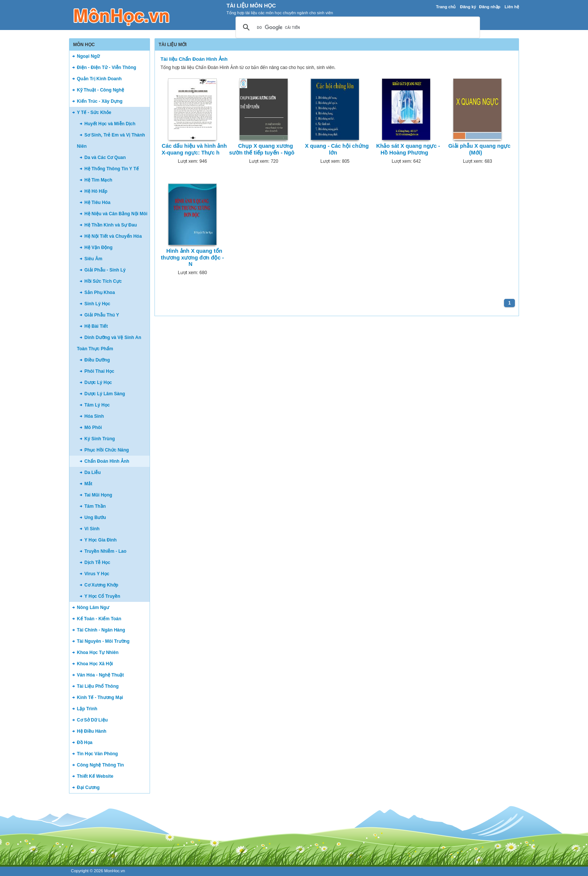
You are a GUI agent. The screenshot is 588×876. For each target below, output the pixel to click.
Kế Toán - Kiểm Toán (99, 619)
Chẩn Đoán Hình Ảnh (107, 461)
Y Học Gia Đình (100, 540)
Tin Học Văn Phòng (97, 754)
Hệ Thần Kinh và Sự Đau (111, 225)
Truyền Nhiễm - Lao (105, 551)
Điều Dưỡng (97, 360)
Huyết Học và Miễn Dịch (110, 124)
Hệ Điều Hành (92, 731)
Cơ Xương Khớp (101, 585)
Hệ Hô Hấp (96, 191)
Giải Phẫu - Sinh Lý (105, 270)
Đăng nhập (490, 7)
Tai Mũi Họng (98, 495)
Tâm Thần (95, 506)
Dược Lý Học (98, 382)
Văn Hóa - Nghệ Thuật (100, 675)
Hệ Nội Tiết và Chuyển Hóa (113, 236)
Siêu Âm (93, 259)
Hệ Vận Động (98, 247)
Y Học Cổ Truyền (102, 596)
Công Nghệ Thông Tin (100, 765)
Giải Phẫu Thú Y (102, 315)
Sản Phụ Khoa (100, 292)
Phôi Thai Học (99, 371)
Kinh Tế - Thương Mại (100, 697)
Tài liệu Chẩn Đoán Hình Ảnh (194, 59)
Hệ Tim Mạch (98, 180)
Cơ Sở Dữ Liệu (92, 720)
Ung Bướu (95, 517)
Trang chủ (446, 7)
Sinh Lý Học (97, 304)
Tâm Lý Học (97, 405)
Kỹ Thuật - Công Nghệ (100, 90)
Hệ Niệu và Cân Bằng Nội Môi (116, 214)
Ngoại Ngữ (88, 56)
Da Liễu (93, 472)
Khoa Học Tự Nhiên (98, 652)
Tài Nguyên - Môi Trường (103, 641)
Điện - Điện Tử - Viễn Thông (106, 67)
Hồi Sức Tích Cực (103, 281)
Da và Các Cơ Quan (105, 157)
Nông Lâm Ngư (93, 607)
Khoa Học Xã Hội (95, 664)
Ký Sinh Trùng (100, 439)
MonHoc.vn (115, 871)
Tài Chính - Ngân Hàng (101, 630)
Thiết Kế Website (95, 776)
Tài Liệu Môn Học (251, 6)
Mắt (88, 484)
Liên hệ (512, 7)
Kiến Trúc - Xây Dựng (100, 101)
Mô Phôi (93, 427)
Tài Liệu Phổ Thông (98, 686)
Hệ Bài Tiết (96, 326)
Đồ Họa (85, 742)
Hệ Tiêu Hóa (97, 202)
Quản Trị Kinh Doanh (99, 79)
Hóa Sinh (94, 416)
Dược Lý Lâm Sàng (105, 394)
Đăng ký (468, 7)
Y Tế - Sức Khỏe (94, 112)
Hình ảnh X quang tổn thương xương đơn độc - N (192, 257)
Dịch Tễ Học (97, 562)
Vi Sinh (92, 529)
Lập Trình (87, 709)
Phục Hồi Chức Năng (107, 450)
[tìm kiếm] (357, 28)
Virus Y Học (97, 574)
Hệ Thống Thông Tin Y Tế (112, 169)
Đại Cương (88, 787)
